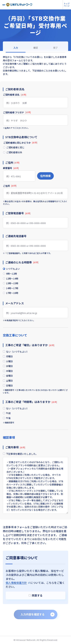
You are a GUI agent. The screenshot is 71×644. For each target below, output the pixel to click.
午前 (9, 421)
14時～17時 (13, 291)
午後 (9, 426)
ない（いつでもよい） (19, 355)
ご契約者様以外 (15, 153)
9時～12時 (13, 275)
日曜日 (11, 392)
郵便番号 (11, 169)
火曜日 (11, 366)
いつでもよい (14, 270)
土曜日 (11, 387)
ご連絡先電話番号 (16, 237)
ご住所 (10, 187)
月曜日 (11, 361)
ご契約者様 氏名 (15, 95)
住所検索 (45, 177)
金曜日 (11, 382)
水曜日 (11, 371)
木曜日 (11, 377)
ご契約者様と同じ (16, 148)
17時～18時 (13, 296)
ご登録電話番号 (18, 214)
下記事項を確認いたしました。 (23, 463)
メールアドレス (15, 307)
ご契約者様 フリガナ (17, 112)
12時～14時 (13, 280)
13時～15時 (13, 286)
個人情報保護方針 (16, 592)
